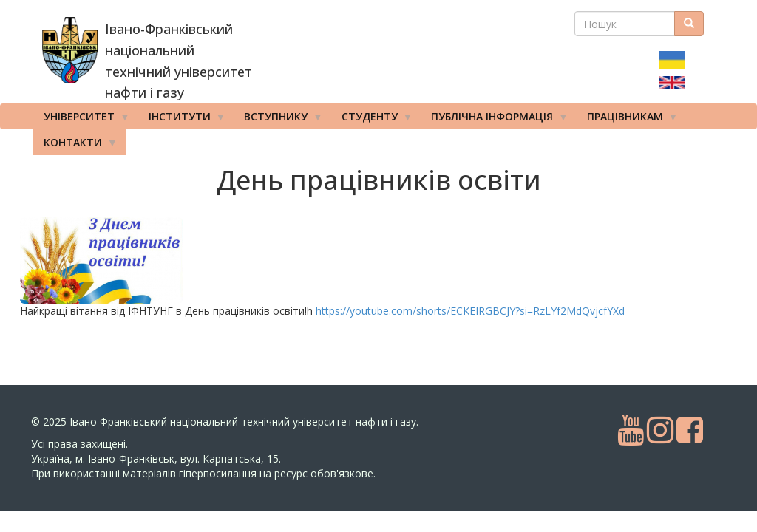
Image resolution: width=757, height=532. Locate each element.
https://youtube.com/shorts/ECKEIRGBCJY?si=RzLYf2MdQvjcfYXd (470, 311)
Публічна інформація (495, 120)
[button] (138, 260)
